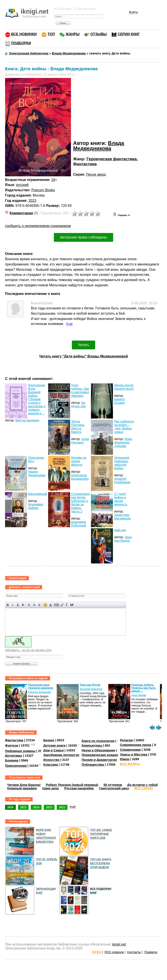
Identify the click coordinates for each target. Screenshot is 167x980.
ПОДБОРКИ (21, 43)
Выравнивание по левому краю (29, 605)
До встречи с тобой (142, 785)
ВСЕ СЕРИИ (143, 788)
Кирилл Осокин (119, 401)
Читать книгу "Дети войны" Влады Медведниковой (83, 356)
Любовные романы (20, 751)
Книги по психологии (98, 741)
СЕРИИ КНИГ (129, 34)
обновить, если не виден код (28, 650)
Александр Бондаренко (80, 477)
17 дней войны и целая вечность (121, 499)
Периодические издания (101, 755)
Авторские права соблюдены (83, 237)
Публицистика (93, 765)
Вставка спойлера (72, 605)
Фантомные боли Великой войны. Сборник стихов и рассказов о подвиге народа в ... (37, 399)
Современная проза (136, 745)
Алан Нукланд (80, 441)
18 (53, 180)
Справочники (130, 750)
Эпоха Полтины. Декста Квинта (78, 427)
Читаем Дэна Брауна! (24, 785)
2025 (23, 807)
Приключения (16, 766)
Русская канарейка (79, 788)
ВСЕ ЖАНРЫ (130, 764)
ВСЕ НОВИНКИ (24, 34)
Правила (151, 952)
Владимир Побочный (79, 524)
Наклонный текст (13, 605)
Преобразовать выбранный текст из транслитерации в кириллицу (67, 605)
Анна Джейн (139, 695)
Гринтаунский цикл (114, 788)
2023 (32, 201)
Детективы (14, 756)
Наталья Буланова (39, 692)
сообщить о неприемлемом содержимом (38, 226)
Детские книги (54, 745)
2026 (10, 807)
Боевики (12, 760)
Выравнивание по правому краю (39, 605)
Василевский (38, 494)
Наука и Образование (98, 750)
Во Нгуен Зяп (79, 404)
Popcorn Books (43, 190)
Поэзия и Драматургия (99, 760)
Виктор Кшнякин (27, 420)
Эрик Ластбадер (123, 539)
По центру (34, 605)
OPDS (97, 952)
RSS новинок (114, 952)
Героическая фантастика (112, 159)
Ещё (70, 324)
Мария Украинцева (37, 473)
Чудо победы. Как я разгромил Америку (80, 390)
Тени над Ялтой (90, 685)
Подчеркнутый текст (18, 605)
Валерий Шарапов (91, 689)
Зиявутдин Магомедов (122, 517)
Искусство (51, 760)
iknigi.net (119, 944)
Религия (126, 740)
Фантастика (85, 164)
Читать (84, 345)
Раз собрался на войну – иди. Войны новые (124, 427)
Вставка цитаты (62, 605)
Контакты (134, 952)
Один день (51, 788)
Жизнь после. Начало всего (124, 387)
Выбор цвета (50, 605)
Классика (51, 765)
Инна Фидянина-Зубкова (123, 442)
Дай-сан (120, 530)
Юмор (125, 759)
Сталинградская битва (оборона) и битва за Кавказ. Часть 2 (81, 503)
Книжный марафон (22, 788)
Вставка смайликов (45, 605)
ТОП (51, 34)
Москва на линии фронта (79, 461)
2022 (62, 807)
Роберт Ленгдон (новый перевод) (72, 785)
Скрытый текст (57, 605)
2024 (36, 807)
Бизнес (49, 740)
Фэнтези (12, 745)
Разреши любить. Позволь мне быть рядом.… (144, 688)
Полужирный (8, 605)
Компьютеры (92, 745)
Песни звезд (96, 174)
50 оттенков (113, 785)
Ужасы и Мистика (134, 754)
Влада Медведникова (99, 146)
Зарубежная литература (62, 755)
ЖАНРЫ (73, 34)
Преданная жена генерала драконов (41, 686)
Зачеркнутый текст (23, 605)
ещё (73, 807)
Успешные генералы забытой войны (122, 463)
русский (22, 185)
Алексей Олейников (122, 480)
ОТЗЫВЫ (99, 34)
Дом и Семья (54, 750)
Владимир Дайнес (36, 506)
